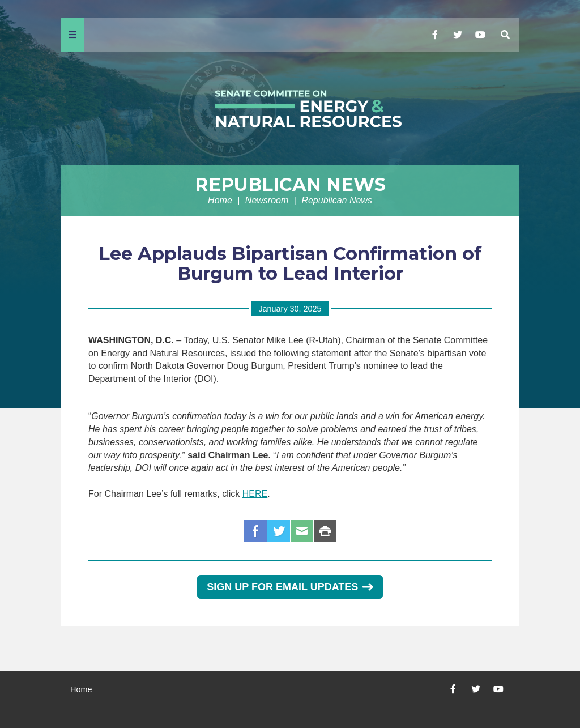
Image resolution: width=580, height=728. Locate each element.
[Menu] (72, 35)
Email (302, 531)
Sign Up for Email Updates (290, 587)
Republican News (290, 184)
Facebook (255, 531)
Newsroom (267, 200)
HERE (255, 494)
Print (325, 531)
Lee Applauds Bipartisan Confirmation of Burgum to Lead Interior (290, 263)
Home (220, 200)
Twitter (279, 531)
